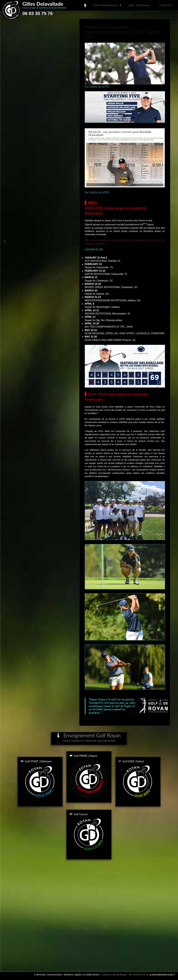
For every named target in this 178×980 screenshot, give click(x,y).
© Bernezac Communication (48, 975)
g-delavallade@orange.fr (162, 975)
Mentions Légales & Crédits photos (82, 975)
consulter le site (94, 249)
